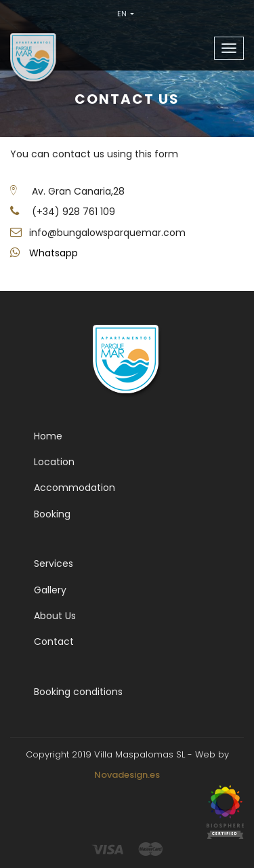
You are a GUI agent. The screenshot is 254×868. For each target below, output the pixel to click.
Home (48, 436)
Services (54, 564)
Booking (52, 514)
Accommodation (75, 488)
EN (126, 14)
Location (54, 462)
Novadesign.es (127, 775)
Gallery (50, 590)
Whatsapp (54, 253)
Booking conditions (78, 692)
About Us (55, 616)
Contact (54, 642)
